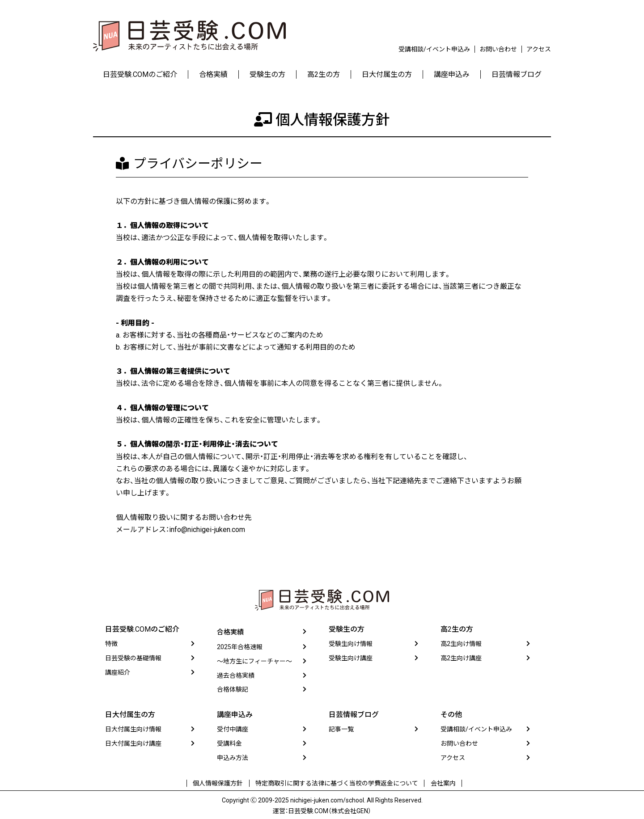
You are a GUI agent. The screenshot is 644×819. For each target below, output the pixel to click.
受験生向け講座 (351, 659)
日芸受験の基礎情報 (133, 659)
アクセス (539, 49)
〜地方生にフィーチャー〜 (254, 662)
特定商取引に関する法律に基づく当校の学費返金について (337, 783)
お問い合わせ (498, 49)
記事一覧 (341, 730)
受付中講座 (233, 730)
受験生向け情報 (351, 644)
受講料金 (229, 744)
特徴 (111, 644)
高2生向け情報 (461, 644)
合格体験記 (233, 690)
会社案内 (440, 783)
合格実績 (231, 633)
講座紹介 (118, 672)
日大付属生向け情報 (133, 730)
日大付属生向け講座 (133, 744)
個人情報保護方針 (221, 783)
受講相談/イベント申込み (434, 49)
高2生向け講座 (461, 659)
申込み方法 (233, 759)
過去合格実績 (236, 676)
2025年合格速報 (240, 648)
